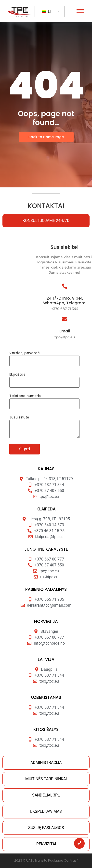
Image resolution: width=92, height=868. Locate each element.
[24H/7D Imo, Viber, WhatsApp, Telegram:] (83, 287)
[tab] (46, 221)
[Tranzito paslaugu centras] (20, 11)
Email (83, 331)
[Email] (83, 319)
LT (47, 11)
